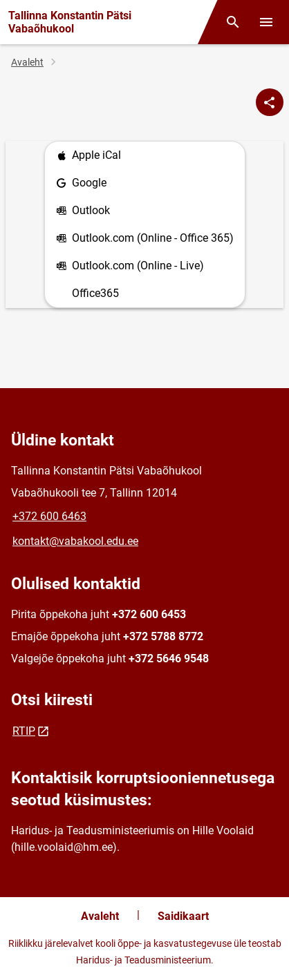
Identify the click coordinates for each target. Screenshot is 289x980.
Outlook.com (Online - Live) (130, 266)
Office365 (95, 293)
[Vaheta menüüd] (266, 22)
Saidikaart (183, 916)
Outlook (83, 211)
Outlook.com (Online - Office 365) (145, 239)
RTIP (24, 731)
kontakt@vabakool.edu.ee (75, 541)
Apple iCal (88, 156)
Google (81, 183)
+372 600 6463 (49, 516)
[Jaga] (270, 102)
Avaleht (27, 62)
